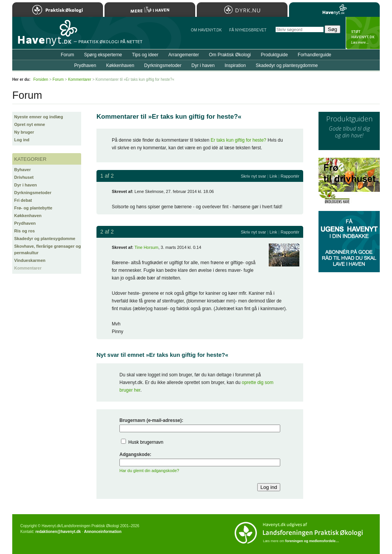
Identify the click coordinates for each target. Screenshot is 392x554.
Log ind (22, 140)
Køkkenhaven (28, 216)
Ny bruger (24, 132)
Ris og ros (24, 231)
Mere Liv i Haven (150, 10)
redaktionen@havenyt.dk (58, 532)
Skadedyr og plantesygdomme (45, 239)
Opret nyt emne (30, 124)
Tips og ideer (145, 55)
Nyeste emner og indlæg (39, 117)
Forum (68, 55)
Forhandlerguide (314, 55)
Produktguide (274, 55)
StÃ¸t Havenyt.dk (363, 33)
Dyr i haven (25, 185)
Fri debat (23, 200)
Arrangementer (184, 55)
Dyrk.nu (242, 10)
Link (273, 176)
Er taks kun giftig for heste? (238, 140)
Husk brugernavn (146, 442)
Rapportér (290, 176)
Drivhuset (24, 177)
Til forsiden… (46, 36)
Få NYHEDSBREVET (248, 30)
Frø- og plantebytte (33, 208)
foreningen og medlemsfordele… (312, 541)
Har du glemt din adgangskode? (149, 471)
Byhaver (22, 170)
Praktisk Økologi (58, 10)
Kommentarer (28, 268)
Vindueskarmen (30, 260)
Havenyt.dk (334, 10)
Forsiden (41, 79)
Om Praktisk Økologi (230, 55)
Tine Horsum (146, 247)
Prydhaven (25, 223)
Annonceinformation (103, 532)
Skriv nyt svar (253, 176)
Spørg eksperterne (103, 55)
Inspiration (235, 65)
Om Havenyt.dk (206, 30)
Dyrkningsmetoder (33, 193)
